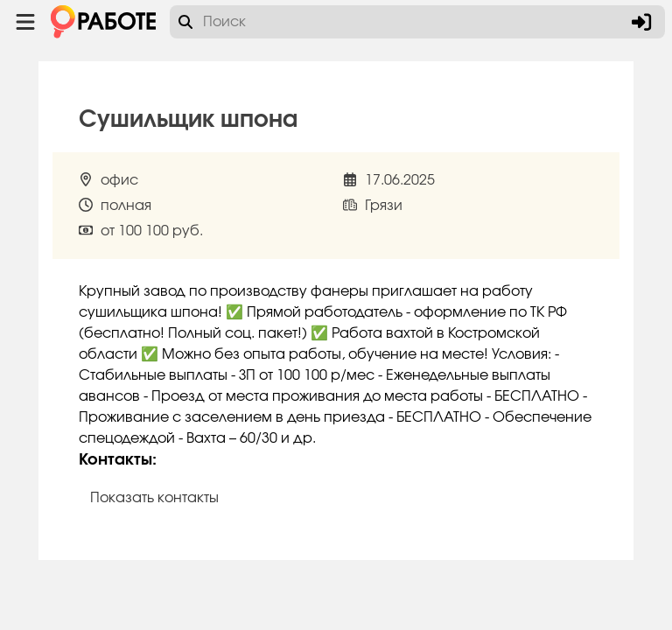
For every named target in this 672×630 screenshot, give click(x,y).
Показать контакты (154, 498)
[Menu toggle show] (25, 22)
